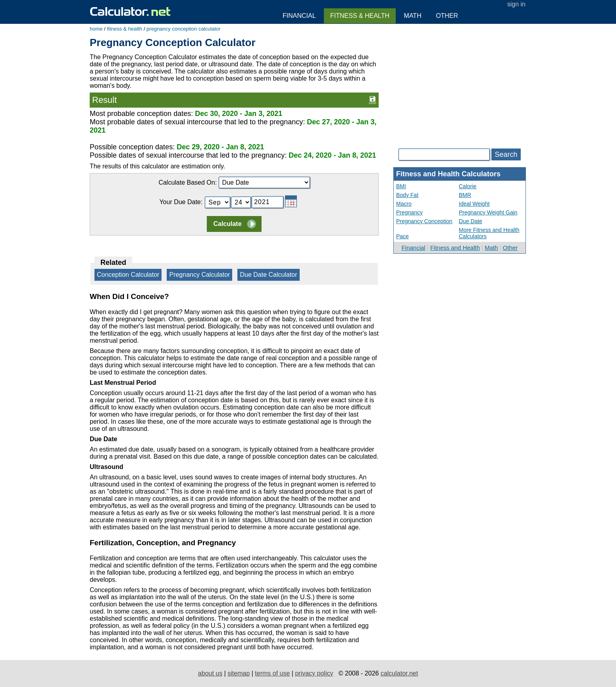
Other (510, 248)
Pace (402, 236)
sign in (516, 4)
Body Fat (407, 195)
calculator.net (399, 673)
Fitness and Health (455, 248)
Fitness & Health (360, 16)
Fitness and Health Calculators (448, 174)
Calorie (468, 186)
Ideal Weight (474, 204)
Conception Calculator (128, 275)
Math (491, 248)
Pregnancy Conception (424, 221)
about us (210, 673)
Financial (414, 248)
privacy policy (314, 673)
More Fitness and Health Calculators (489, 233)
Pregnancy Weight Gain (488, 212)
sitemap (239, 673)
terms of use (272, 673)
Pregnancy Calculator (199, 275)
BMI (401, 186)
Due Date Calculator (268, 275)
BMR (465, 195)
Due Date (471, 221)
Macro (404, 204)
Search (506, 154)
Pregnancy (409, 212)
